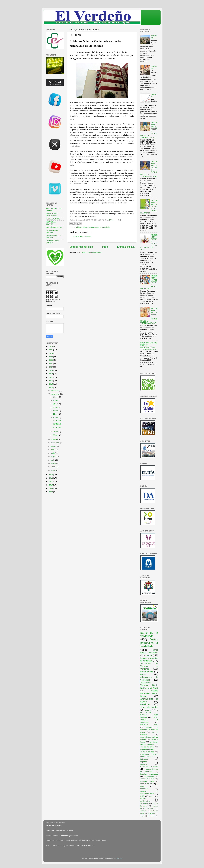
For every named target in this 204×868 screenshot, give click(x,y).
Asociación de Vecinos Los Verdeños (149, 666)
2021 (51, 364)
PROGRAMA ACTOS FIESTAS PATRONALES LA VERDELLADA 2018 (149, 346)
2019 (51, 370)
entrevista (144, 811)
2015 (51, 384)
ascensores (144, 803)
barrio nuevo (147, 672)
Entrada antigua (126, 247)
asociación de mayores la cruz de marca (149, 730)
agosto (54, 446)
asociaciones (151, 816)
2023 (51, 357)
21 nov (56, 404)
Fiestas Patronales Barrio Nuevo (149, 693)
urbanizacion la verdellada (99, 227)
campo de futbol (147, 779)
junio (53, 453)
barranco (144, 715)
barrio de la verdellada (149, 634)
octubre (54, 439)
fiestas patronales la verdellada (149, 643)
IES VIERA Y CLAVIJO (51, 223)
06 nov (56, 432)
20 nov (56, 407)
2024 (51, 353)
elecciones (145, 704)
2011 (51, 481)
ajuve (149, 655)
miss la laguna (146, 784)
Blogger (119, 858)
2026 (51, 346)
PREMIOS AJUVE (149, 725)
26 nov (56, 400)
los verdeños (149, 776)
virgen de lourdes (149, 707)
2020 (51, 367)
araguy (143, 816)
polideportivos (145, 801)
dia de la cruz (147, 747)
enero (53, 470)
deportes (144, 762)
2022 (51, 360)
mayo (53, 456)
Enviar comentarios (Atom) (91, 252)
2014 (51, 388)
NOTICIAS (57, 421)
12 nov (56, 414)
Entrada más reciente (81, 247)
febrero (54, 467)
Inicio (105, 247)
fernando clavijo (147, 781)
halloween (144, 759)
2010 (51, 485)
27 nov (56, 397)
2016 (51, 381)
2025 (51, 350)
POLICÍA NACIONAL (54, 227)
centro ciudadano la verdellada (149, 720)
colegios (148, 710)
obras (143, 674)
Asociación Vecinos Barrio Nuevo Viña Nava (149, 685)
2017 (51, 377)
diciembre (55, 391)
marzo (54, 463)
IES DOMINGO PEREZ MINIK (52, 215)
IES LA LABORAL (53, 219)
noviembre (55, 394)
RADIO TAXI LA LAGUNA (52, 231)
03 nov (56, 435)
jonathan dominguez (149, 774)
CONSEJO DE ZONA (149, 767)
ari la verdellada (82, 227)
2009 (51, 488)
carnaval (144, 764)
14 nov (56, 411)
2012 (51, 478)
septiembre (55, 443)
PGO (142, 796)
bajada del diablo (147, 749)
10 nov (56, 418)
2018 (51, 374)
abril (53, 460)
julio (53, 450)
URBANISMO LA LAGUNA (53, 242)
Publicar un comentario (82, 236)
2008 (51, 492)
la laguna (152, 813)
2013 (51, 475)
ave (151, 796)
